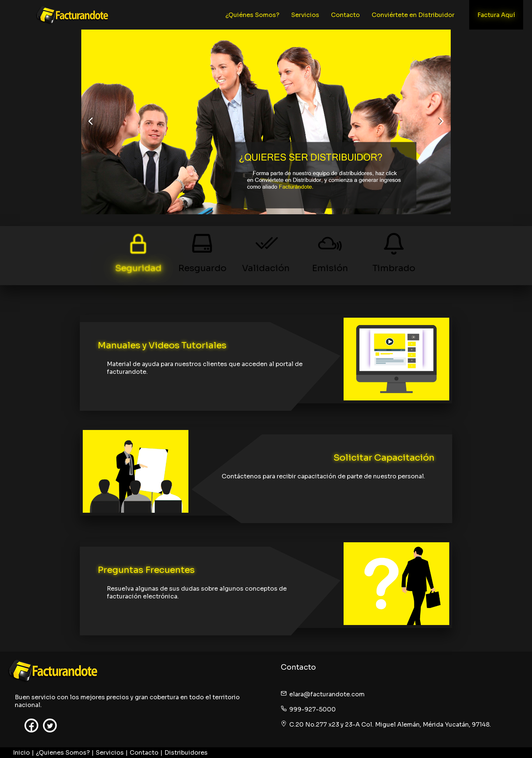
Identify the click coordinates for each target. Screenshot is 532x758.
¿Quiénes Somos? (252, 15)
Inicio (21, 753)
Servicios (305, 15)
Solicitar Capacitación (384, 458)
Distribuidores (186, 753)
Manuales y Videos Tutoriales (162, 345)
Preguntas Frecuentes (146, 570)
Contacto (345, 15)
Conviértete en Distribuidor (413, 15)
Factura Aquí (496, 15)
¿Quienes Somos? (63, 753)
